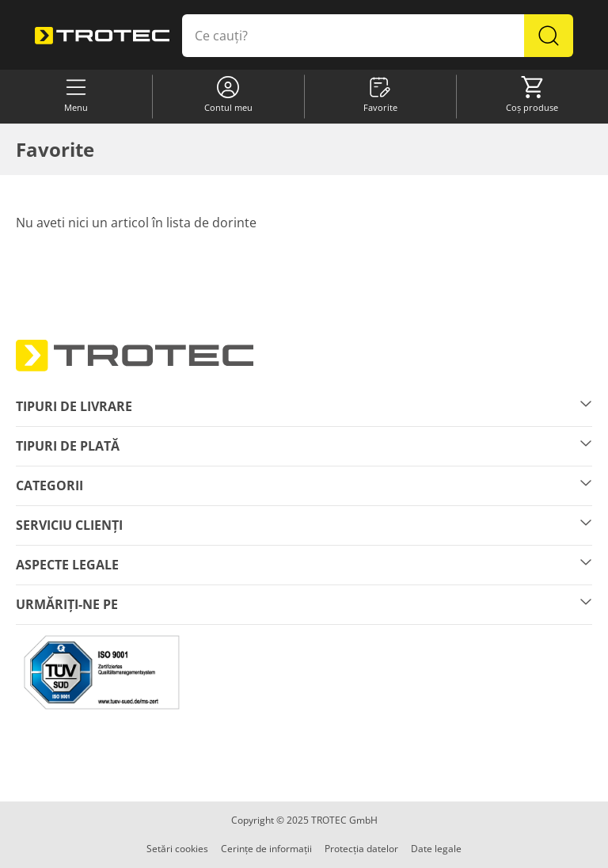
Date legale (436, 849)
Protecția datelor (361, 849)
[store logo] (102, 36)
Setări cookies (177, 849)
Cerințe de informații (266, 849)
